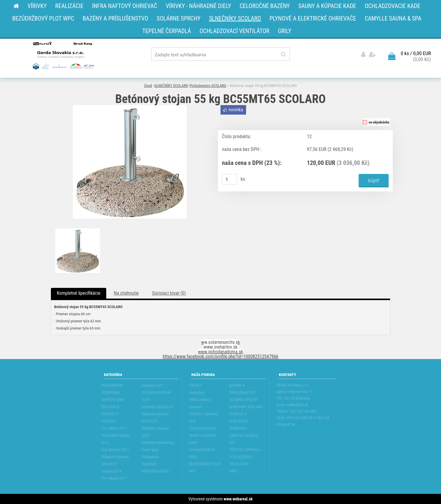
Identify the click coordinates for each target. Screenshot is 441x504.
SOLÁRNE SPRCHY (243, 400)
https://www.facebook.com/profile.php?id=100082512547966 (221, 356)
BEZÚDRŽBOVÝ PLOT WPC (205, 468)
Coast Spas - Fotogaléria (151, 453)
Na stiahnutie (126, 293)
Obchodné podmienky (158, 443)
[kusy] (230, 179)
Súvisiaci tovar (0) (169, 293)
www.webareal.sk (238, 499)
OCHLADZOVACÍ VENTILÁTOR (241, 460)
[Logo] (63, 55)
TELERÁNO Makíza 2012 (116, 439)
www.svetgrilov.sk (220, 347)
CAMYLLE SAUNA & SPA (244, 439)
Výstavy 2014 (111, 471)
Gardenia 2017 (153, 385)
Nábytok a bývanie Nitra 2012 (115, 460)
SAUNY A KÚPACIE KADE (203, 439)
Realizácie (149, 464)
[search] (283, 54)
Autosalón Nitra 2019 (157, 407)
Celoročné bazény (202, 428)
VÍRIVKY (195, 385)
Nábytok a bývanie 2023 (155, 432)
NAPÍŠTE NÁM (112, 400)
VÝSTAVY (108, 421)
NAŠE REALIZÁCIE (155, 471)
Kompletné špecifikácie (79, 293)
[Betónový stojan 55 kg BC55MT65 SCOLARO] (130, 107)
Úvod (148, 86)
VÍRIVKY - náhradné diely (204, 418)
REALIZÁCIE (111, 407)
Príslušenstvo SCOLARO (208, 86)
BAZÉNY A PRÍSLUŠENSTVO (242, 389)
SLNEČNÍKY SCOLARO (171, 86)
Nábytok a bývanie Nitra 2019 (155, 418)
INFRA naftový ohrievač (200, 403)
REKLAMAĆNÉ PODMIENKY (112, 389)
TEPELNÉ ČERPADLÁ (245, 450)
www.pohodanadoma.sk (220, 352)
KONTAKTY (110, 414)
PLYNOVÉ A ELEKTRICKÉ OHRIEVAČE (239, 421)
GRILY (233, 471)
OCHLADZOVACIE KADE (202, 453)
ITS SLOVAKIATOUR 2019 (156, 396)
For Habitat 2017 (114, 428)
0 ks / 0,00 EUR (416, 53)
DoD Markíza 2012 (115, 450)
